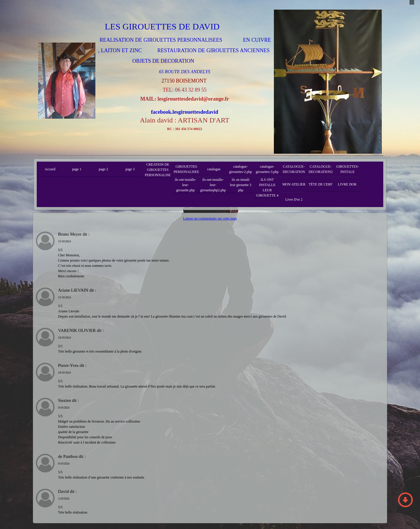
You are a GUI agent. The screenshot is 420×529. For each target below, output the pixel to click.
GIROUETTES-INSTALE (347, 169)
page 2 (104, 169)
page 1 (77, 169)
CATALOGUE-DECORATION (294, 169)
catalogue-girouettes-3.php (267, 169)
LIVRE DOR (347, 184)
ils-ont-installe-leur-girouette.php (185, 185)
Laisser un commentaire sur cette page (210, 218)
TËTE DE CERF (320, 184)
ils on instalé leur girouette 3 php (240, 185)
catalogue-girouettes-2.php (240, 169)
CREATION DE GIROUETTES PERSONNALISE (158, 170)
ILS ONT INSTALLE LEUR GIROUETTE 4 (267, 188)
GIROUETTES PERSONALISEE (186, 169)
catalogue (214, 169)
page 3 (130, 169)
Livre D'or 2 (294, 199)
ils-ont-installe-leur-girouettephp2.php (213, 185)
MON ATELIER (294, 184)
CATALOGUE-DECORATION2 (321, 169)
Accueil (50, 169)
